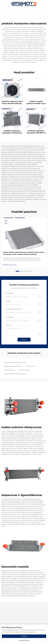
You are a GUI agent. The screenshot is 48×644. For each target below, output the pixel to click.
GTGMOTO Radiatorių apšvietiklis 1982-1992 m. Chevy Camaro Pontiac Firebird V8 (36, 132)
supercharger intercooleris (13, 366)
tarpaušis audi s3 (10, 370)
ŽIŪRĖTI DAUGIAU (10, 265)
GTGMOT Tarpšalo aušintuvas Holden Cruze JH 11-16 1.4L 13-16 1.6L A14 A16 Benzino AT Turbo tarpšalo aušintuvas (36, 103)
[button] (17, 271)
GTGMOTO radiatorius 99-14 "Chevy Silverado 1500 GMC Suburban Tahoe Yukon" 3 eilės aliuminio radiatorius (12, 103)
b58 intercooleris (24, 370)
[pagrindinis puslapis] (24, 4)
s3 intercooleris (30, 366)
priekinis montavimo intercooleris (15, 362)
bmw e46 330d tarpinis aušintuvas (15, 374)
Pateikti (24, 340)
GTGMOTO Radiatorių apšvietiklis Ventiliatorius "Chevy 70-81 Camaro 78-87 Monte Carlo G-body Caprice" (12, 132)
